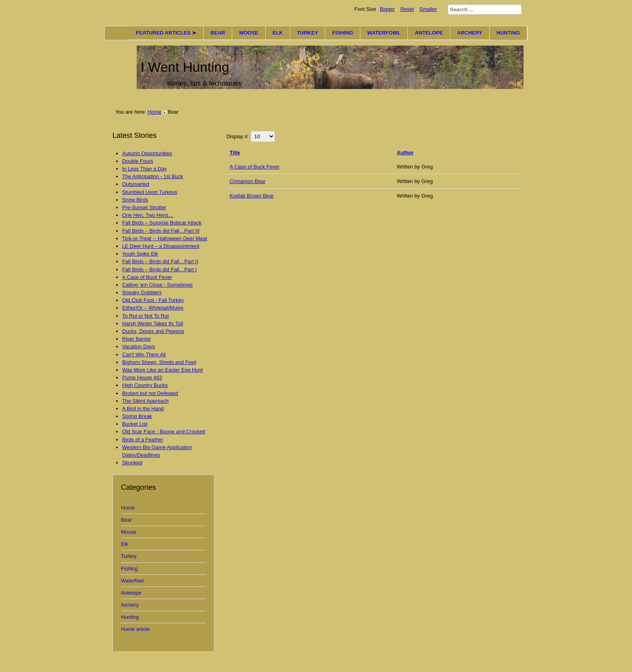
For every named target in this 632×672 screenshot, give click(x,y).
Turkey (129, 556)
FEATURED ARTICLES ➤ (166, 33)
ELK (278, 33)
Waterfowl (132, 581)
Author (405, 153)
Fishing (129, 569)
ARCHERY (470, 33)
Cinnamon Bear (248, 181)
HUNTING (508, 33)
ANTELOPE (429, 33)
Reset (407, 9)
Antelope (131, 593)
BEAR (218, 33)
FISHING (343, 33)
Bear (126, 520)
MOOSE (249, 33)
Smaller (428, 9)
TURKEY (308, 33)
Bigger (387, 9)
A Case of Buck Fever (255, 167)
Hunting (130, 617)
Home (154, 112)
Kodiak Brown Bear (252, 196)
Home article (135, 629)
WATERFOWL (384, 33)
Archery (130, 605)
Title (235, 153)
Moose (129, 532)
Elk (125, 544)
